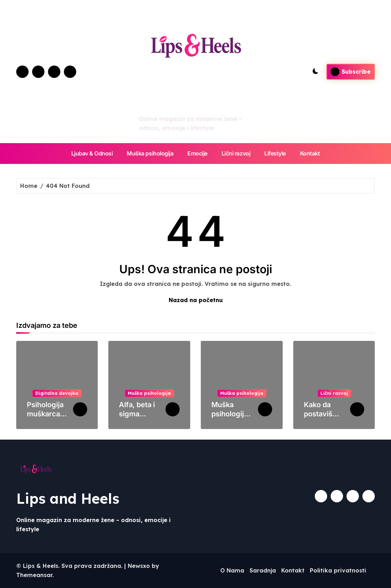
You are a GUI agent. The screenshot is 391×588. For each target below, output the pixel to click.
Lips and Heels (68, 498)
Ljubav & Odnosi (92, 153)
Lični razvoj (236, 153)
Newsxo (139, 566)
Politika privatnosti (338, 570)
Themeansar (34, 575)
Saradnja (263, 570)
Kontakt (310, 153)
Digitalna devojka (57, 393)
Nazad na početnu (196, 300)
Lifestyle (275, 153)
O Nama (232, 570)
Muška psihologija (150, 153)
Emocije (197, 153)
